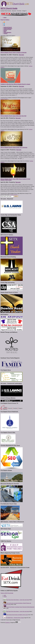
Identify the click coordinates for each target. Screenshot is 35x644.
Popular (5, 597)
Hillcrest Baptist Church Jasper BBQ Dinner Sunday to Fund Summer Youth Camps (15, 179)
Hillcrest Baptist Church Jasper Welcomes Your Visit (13, 116)
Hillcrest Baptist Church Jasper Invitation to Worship (13, 53)
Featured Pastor (7, 29)
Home (5, 18)
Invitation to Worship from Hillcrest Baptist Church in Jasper (15, 84)
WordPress (8, 623)
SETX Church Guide (9, 8)
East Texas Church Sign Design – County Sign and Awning (18, 600)
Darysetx (21, 55)
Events (5, 30)
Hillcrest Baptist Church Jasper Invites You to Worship (14, 147)
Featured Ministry (8, 28)
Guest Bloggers (7, 32)
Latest (5, 595)
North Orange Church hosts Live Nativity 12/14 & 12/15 (17, 615)
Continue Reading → (5, 99)
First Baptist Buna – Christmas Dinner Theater (15, 618)
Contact (5, 33)
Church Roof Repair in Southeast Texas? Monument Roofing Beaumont (20, 607)
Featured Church (8, 27)
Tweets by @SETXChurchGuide (7, 593)
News (5, 31)
